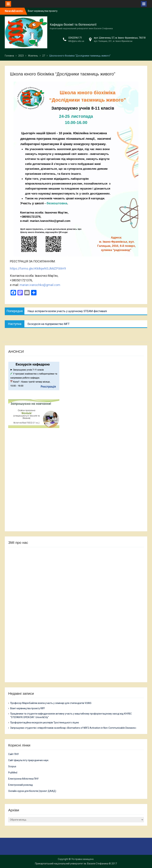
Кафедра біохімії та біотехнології (73, 25)
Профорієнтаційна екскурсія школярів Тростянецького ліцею (45, 723)
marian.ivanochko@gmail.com (40, 285)
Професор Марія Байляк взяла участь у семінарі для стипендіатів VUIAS (51, 703)
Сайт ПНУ (13, 754)
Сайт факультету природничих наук (28, 760)
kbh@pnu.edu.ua (76, 41)
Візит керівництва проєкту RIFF (28, 708)
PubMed (13, 773)
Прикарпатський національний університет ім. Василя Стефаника (72, 864)
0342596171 (75, 38)
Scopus (12, 766)
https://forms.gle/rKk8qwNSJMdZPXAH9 (38, 268)
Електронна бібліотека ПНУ (23, 779)
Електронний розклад (20, 785)
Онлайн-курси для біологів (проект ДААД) (32, 791)
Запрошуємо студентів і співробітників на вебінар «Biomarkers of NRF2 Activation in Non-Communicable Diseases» (73, 728)
